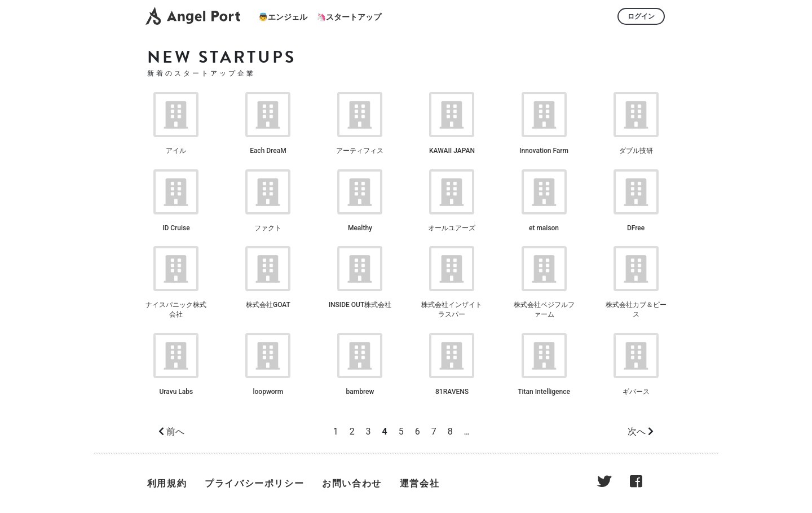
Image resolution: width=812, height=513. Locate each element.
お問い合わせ (352, 483)
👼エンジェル (283, 17)
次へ (637, 431)
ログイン (641, 16)
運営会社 (420, 483)
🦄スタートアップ (349, 17)
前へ (175, 431)
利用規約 (167, 483)
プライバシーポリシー (254, 483)
